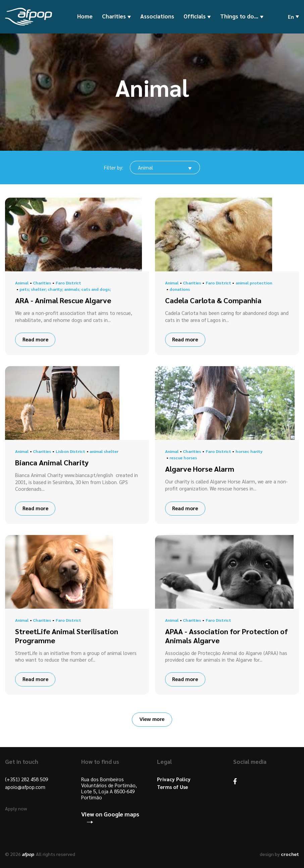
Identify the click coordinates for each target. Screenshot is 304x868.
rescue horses (183, 458)
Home (85, 16)
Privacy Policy (174, 779)
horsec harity (249, 451)
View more (152, 719)
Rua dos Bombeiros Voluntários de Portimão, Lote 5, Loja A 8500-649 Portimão (109, 788)
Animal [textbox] (145, 167)
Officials (195, 16)
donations (180, 289)
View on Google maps (110, 814)
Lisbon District (70, 451)
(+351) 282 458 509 (27, 779)
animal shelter (104, 451)
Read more (35, 339)
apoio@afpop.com (25, 787)
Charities (114, 16)
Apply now (16, 808)
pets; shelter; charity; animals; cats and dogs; (65, 289)
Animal (22, 283)
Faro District (68, 283)
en (291, 17)
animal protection (254, 283)
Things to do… (239, 16)
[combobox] (165, 168)
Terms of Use (172, 787)
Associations (157, 16)
